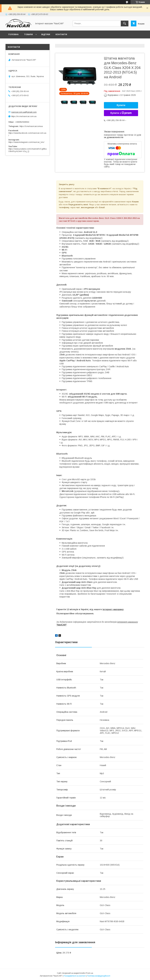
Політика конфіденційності (99, 976)
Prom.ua (89, 973)
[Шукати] (125, 23)
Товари (28, 34)
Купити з (121, 113)
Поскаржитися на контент (75, 976)
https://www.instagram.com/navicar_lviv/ (26, 142)
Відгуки (46, 34)
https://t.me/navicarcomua (31, 126)
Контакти (61, 34)
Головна (13, 34)
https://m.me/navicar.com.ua (24, 116)
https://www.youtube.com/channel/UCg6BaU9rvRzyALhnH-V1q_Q (27, 150)
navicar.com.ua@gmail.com (24, 112)
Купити (121, 105)
